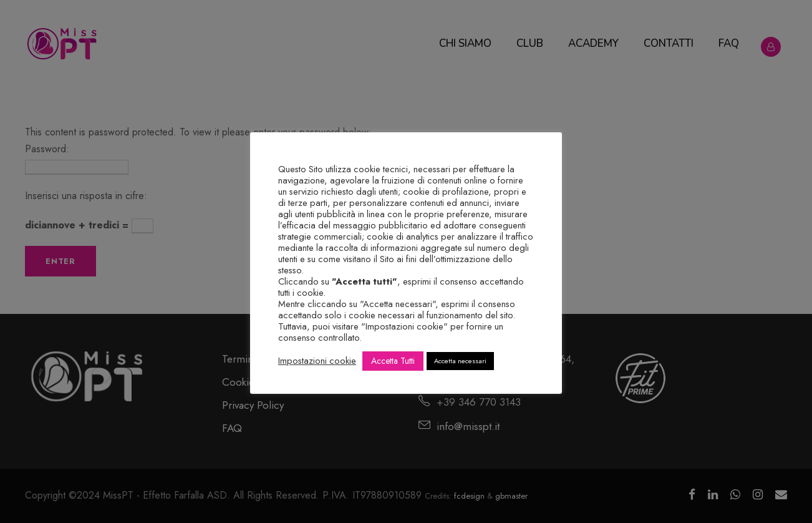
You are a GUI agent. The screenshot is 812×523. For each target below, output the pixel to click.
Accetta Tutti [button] (393, 361)
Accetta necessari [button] (460, 361)
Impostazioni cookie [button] (317, 361)
